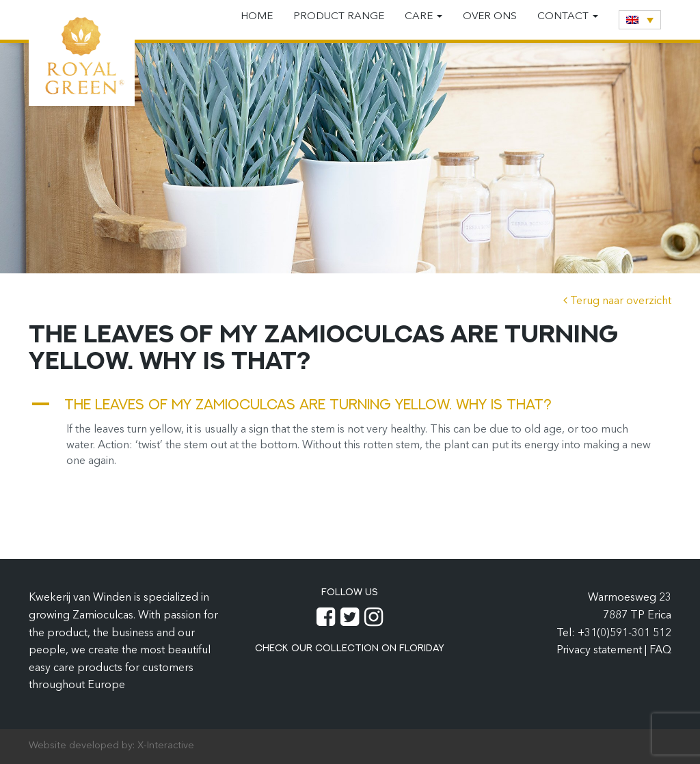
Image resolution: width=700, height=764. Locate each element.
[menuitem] (640, 20)
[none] (640, 20)
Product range (339, 17)
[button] (350, 404)
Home (257, 17)
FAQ (660, 651)
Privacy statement (601, 651)
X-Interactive (166, 746)
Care (423, 17)
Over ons (490, 17)
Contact (568, 17)
